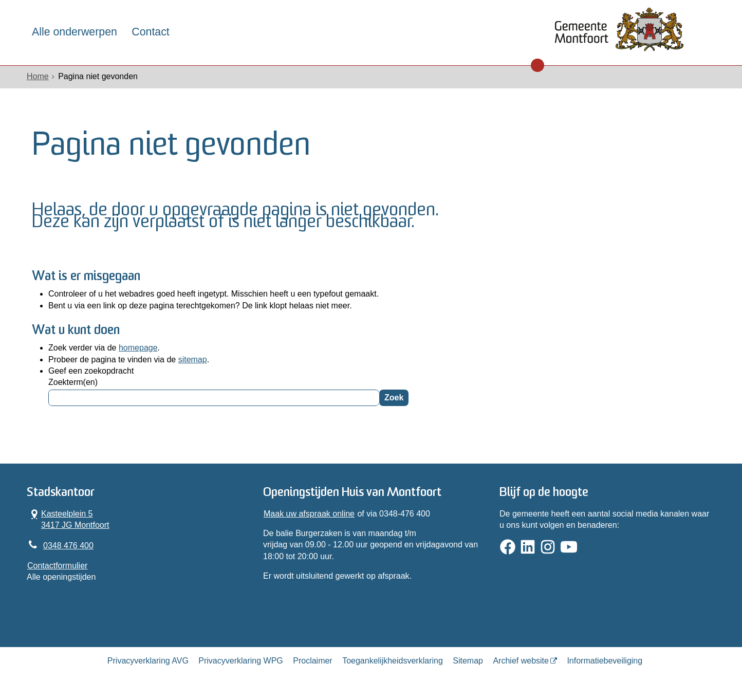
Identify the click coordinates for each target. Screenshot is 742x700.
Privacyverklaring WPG (240, 661)
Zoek (394, 398)
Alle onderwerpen (75, 32)
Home (38, 76)
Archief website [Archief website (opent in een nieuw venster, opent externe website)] (521, 661)
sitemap (193, 360)
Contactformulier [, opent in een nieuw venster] (57, 566)
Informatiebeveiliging (605, 661)
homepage (138, 348)
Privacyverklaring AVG (148, 661)
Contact (150, 32)
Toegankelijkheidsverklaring (393, 661)
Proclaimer (312, 661)
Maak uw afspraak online (309, 514)
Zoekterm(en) (73, 382)
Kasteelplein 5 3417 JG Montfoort (68, 519)
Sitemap (468, 661)
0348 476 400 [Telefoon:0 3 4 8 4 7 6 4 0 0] (68, 546)
